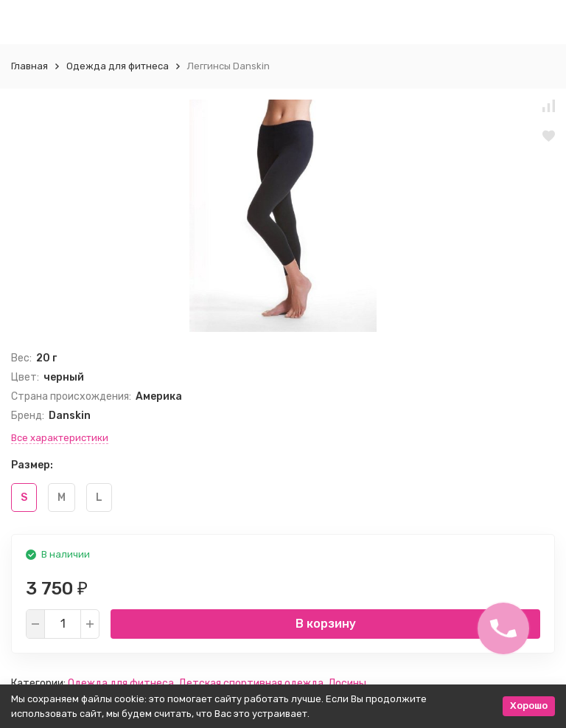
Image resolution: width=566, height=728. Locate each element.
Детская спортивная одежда (251, 683)
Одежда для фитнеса (118, 66)
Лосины (347, 683)
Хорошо (529, 706)
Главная (29, 66)
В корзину (326, 624)
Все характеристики (60, 438)
